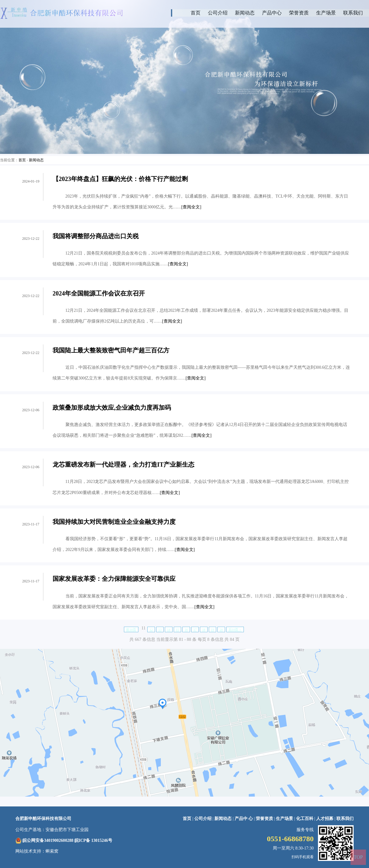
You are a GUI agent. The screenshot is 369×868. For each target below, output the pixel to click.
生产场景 (326, 13)
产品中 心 (244, 819)
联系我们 (353, 13)
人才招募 (325, 819)
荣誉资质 (299, 13)
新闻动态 (245, 13)
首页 (196, 13)
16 (186, 630)
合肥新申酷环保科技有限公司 (43, 819)
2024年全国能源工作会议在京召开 (99, 293)
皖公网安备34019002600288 (48, 840)
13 (160, 630)
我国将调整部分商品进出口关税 (96, 236)
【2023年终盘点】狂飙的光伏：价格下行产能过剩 (120, 179)
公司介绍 (218, 13)
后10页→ (235, 630)
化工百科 (305, 819)
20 (221, 630)
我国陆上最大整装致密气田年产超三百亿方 (111, 350)
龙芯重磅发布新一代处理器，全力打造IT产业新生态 (123, 464)
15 (178, 630)
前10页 (131, 630)
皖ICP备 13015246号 (93, 840)
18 (204, 630)
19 (213, 630)
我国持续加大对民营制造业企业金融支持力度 (114, 522)
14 (169, 630)
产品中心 (272, 13)
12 (151, 630)
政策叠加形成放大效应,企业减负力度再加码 (112, 408)
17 (195, 630)
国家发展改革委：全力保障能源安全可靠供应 (114, 579)
